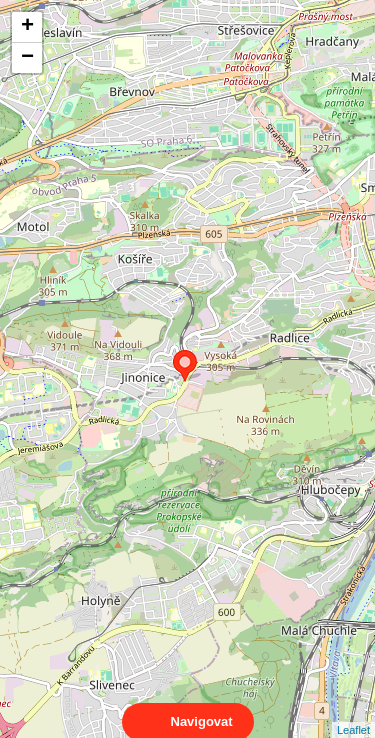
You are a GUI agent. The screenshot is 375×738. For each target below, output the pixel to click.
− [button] (27, 58)
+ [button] (27, 27)
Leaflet (353, 712)
